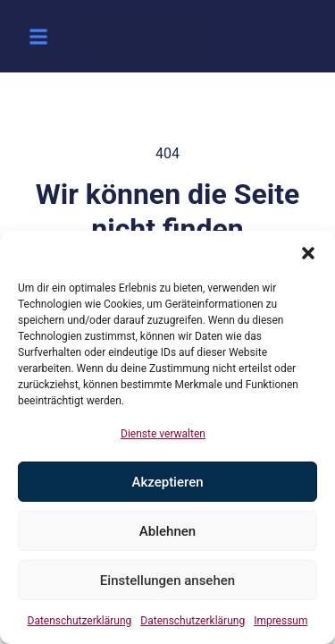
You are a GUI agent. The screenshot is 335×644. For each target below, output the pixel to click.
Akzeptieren (167, 482)
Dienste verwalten (163, 434)
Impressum (281, 621)
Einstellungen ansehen (167, 580)
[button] (308, 253)
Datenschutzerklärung (80, 621)
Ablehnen (167, 531)
